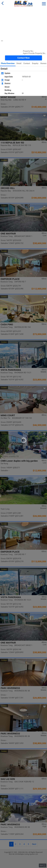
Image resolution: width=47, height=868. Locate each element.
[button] (44, 3)
